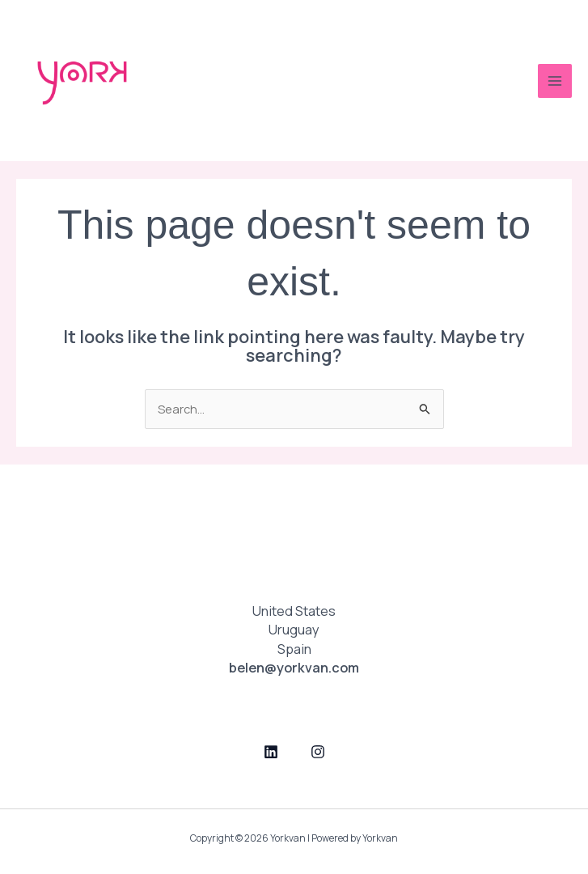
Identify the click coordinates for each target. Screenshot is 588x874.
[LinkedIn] (271, 752)
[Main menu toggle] (555, 81)
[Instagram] (318, 752)
